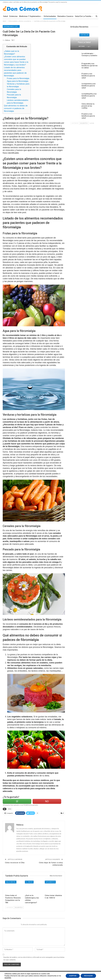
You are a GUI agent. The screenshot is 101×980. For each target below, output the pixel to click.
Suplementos (50, 882)
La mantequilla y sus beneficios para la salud (89, 96)
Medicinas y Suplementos (30, 16)
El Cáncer (29, 882)
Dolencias (13, 16)
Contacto (95, 974)
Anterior (9, 907)
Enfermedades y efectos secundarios (12, 26)
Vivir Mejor (84, 35)
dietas (10, 809)
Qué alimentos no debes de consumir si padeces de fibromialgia (16, 108)
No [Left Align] (47, 801)
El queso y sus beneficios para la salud (88, 76)
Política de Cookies (9, 974)
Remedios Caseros (65, 16)
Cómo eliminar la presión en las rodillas (88, 106)
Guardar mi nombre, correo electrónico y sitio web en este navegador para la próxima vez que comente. (34, 958)
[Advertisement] (52, 60)
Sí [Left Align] (17, 801)
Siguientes (19, 907)
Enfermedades (50, 16)
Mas (77, 16)
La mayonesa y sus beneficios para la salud (89, 86)
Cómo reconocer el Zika (15, 863)
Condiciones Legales (22, 974)
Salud (5, 16)
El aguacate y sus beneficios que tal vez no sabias (90, 66)
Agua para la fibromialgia (18, 81)
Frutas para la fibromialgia (18, 78)
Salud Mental (11, 882)
